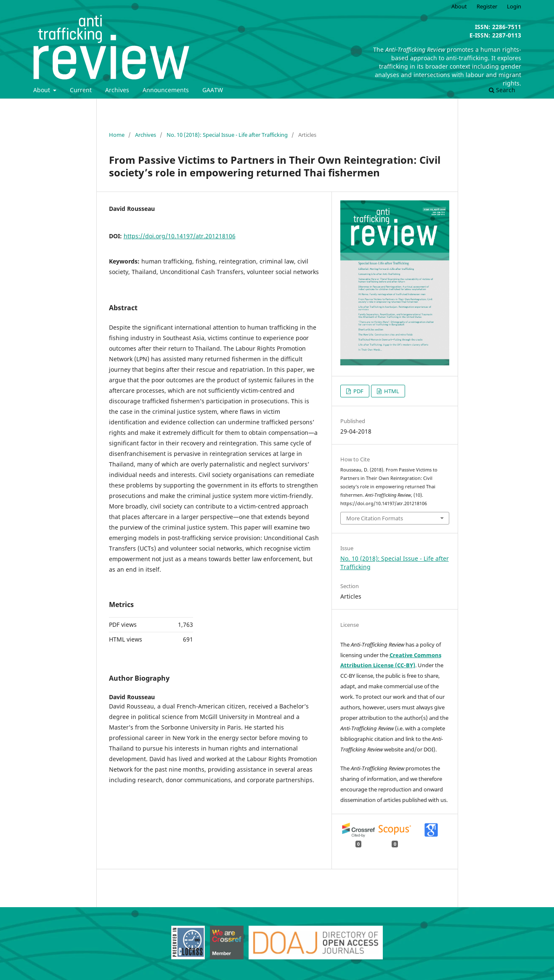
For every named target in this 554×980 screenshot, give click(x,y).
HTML (391, 391)
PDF (358, 391)
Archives (117, 90)
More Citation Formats (375, 518)
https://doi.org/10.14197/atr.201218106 (180, 236)
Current (81, 90)
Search (502, 90)
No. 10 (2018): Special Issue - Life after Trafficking (227, 135)
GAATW (213, 90)
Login (514, 6)
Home (117, 135)
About (42, 90)
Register (487, 6)
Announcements (166, 90)
